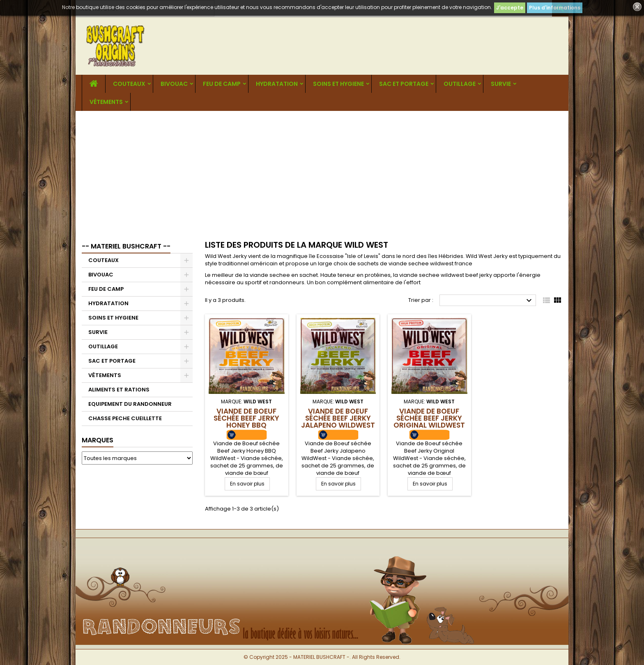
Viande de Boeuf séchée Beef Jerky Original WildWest (429, 418)
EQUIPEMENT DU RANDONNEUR (130, 404)
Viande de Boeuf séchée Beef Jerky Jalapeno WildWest (338, 418)
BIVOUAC (174, 84)
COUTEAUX (129, 84)
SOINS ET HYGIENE (338, 84)
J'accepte (510, 8)
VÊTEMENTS (106, 102)
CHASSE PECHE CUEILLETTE (125, 418)
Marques (98, 440)
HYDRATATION (277, 84)
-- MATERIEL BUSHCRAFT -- (126, 246)
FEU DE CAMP (222, 84)
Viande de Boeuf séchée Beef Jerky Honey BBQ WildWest (246, 422)
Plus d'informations (555, 8)
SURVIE (501, 84)
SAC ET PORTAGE (404, 84)
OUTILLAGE (460, 84)
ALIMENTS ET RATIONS (119, 390)
